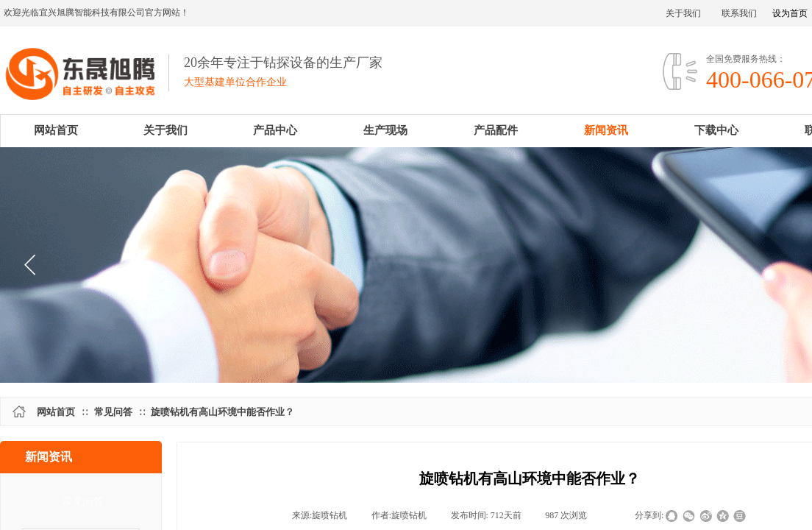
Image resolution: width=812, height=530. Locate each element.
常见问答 (113, 412)
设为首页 (790, 13)
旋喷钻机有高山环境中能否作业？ (222, 412)
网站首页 (56, 412)
